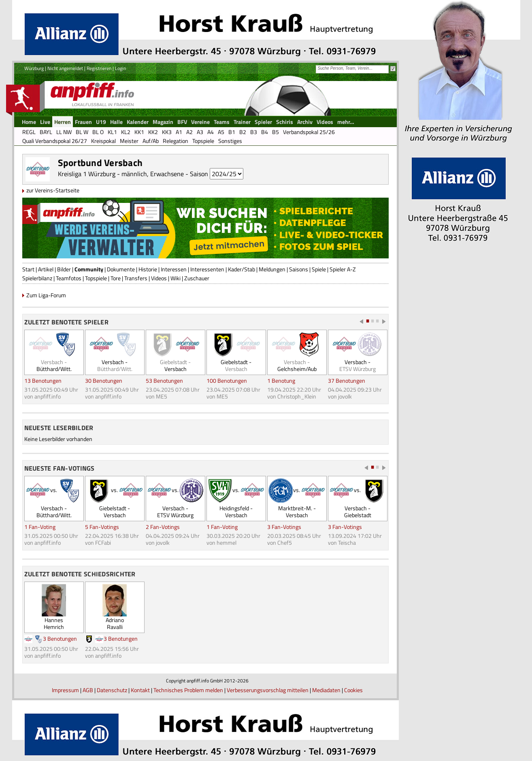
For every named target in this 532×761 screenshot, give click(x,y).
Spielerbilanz (37, 278)
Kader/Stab (242, 269)
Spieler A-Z (343, 269)
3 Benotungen (60, 638)
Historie (148, 269)
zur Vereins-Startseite (53, 190)
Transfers (136, 278)
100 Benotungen (227, 380)
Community (89, 269)
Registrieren (99, 68)
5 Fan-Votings (102, 527)
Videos (159, 278)
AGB (88, 690)
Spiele (319, 269)
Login (120, 68)
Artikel (46, 269)
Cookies (353, 690)
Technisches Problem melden (188, 690)
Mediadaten (326, 690)
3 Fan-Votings (284, 527)
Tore (116, 278)
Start (28, 269)
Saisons (299, 269)
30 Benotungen (104, 380)
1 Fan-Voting (40, 527)
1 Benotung (281, 380)
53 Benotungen (164, 380)
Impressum (65, 690)
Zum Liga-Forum (46, 295)
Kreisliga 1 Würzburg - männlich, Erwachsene (121, 174)
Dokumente (121, 269)
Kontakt (140, 690)
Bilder (64, 269)
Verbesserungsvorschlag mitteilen (268, 690)
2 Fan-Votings (163, 527)
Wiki (176, 278)
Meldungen (272, 269)
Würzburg (34, 68)
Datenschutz (112, 690)
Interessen (174, 269)
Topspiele (96, 278)
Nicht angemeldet (65, 68)
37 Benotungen (347, 380)
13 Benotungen (43, 380)
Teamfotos (69, 278)
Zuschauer (197, 278)
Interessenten (207, 269)
